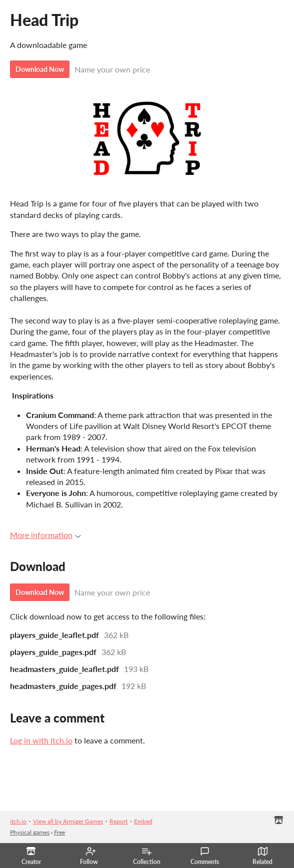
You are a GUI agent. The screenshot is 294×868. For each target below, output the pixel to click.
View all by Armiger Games (68, 821)
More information (45, 535)
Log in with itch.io (41, 740)
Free (59, 832)
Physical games (30, 832)
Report (118, 821)
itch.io (18, 821)
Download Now (40, 69)
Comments (205, 856)
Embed (143, 821)
